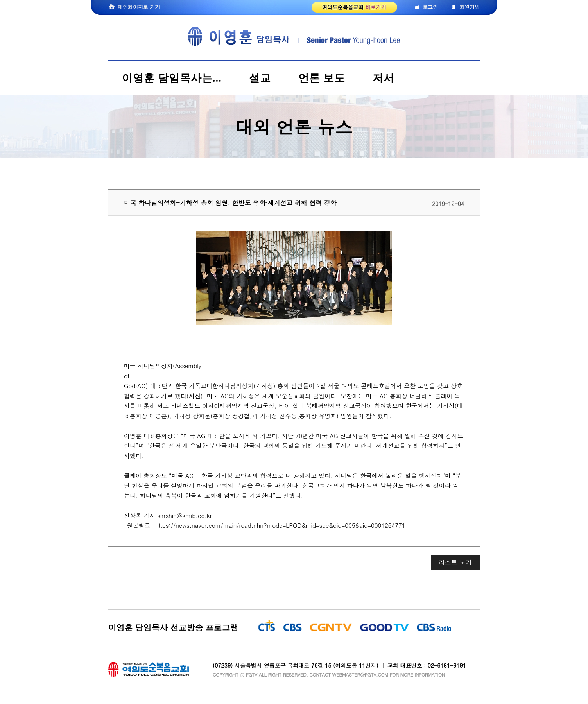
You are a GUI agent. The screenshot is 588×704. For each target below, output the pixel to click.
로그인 (430, 7)
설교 (260, 78)
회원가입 (470, 7)
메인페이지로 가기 (139, 7)
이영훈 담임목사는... (172, 78)
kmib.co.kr (197, 515)
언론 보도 (322, 78)
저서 (384, 78)
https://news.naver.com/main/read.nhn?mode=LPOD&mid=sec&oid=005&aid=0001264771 (280, 525)
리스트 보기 (455, 562)
